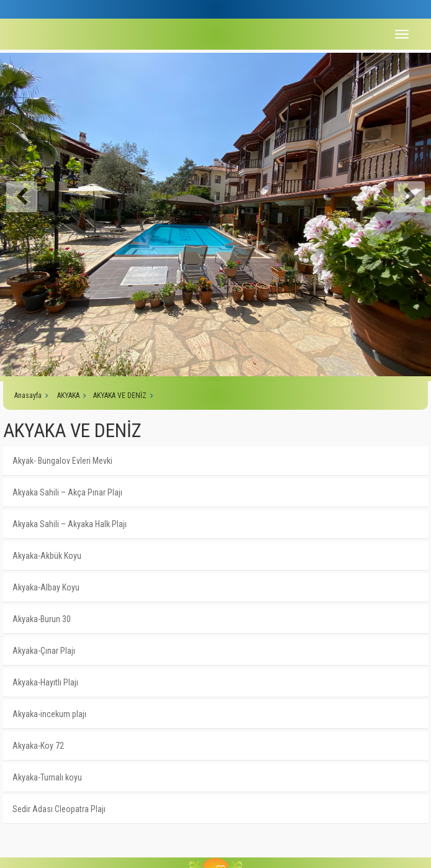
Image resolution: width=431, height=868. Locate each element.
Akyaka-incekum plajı (49, 714)
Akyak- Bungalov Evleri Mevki (62, 461)
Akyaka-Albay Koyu (46, 587)
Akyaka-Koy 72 (38, 746)
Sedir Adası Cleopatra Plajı (59, 809)
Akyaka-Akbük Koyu (47, 556)
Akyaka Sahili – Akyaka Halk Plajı (70, 524)
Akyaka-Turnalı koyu (47, 777)
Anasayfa (28, 396)
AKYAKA (68, 396)
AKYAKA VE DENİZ (120, 396)
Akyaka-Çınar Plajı (44, 651)
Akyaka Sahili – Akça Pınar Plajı (67, 492)
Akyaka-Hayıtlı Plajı (45, 682)
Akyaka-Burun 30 (42, 619)
